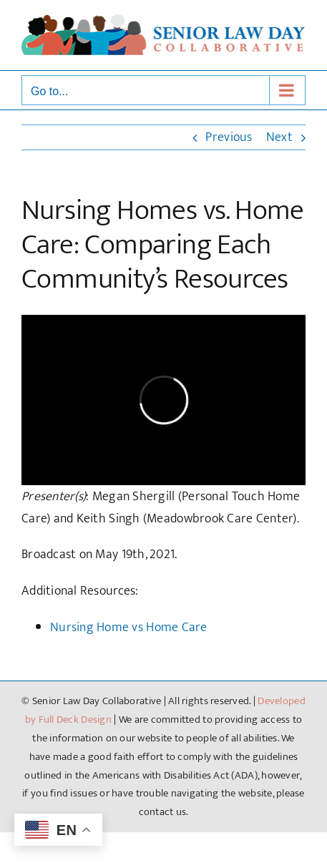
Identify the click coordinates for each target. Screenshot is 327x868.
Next (279, 137)
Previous (229, 137)
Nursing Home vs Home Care (129, 628)
